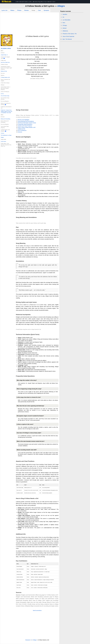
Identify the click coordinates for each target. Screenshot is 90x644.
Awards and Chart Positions (25, 126)
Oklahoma (65, 31)
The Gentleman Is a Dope (6, 135)
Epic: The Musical (67, 39)
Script (33, 10)
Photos (19, 10)
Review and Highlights (24, 120)
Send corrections (37, 610)
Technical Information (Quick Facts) (27, 123)
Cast (39, 10)
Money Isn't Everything (5, 119)
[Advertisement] (30, 24)
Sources (20, 132)
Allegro (61, 6)
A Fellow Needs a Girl (5, 77)
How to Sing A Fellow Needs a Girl (27, 127)
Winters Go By (4, 71)
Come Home (3, 141)
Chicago (65, 25)
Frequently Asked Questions (25, 124)
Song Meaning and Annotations (26, 121)
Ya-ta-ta (2, 133)
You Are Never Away (5, 96)
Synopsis (46, 10)
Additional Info (21, 129)
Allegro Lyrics (6, 48)
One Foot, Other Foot (5, 62)
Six (63, 17)
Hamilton (65, 14)
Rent (64, 23)
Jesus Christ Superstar (68, 36)
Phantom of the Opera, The (70, 34)
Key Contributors (22, 130)
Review (27, 10)
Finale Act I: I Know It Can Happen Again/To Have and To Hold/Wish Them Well (6, 111)
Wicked (64, 28)
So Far (2, 94)
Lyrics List (4, 10)
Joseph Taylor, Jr (4, 55)
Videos (12, 10)
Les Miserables (66, 20)
